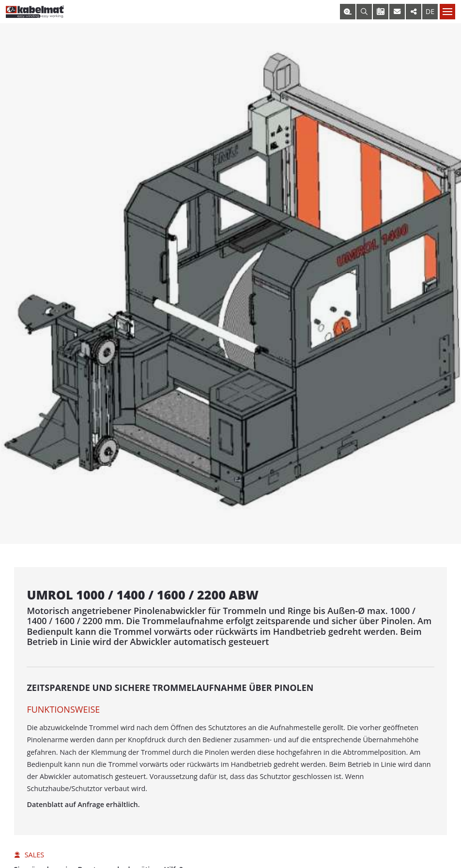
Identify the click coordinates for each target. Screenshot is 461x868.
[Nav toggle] (447, 12)
